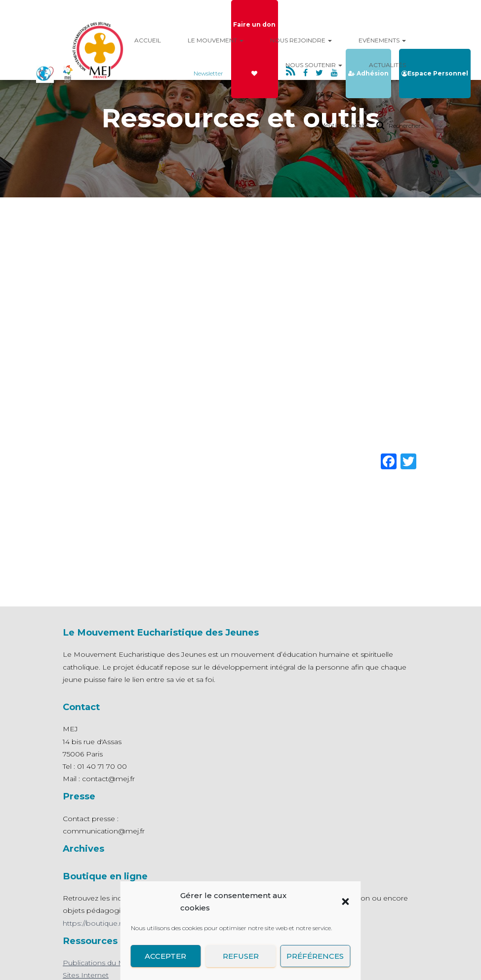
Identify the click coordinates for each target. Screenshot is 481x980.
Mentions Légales (344, 125)
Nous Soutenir (314, 65)
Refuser (241, 956)
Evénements (382, 40)
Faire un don (254, 49)
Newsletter (208, 73)
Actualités (387, 65)
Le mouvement (216, 40)
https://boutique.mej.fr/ (101, 923)
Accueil (148, 40)
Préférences (316, 956)
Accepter (165, 956)
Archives (83, 848)
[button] (346, 902)
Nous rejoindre (301, 40)
